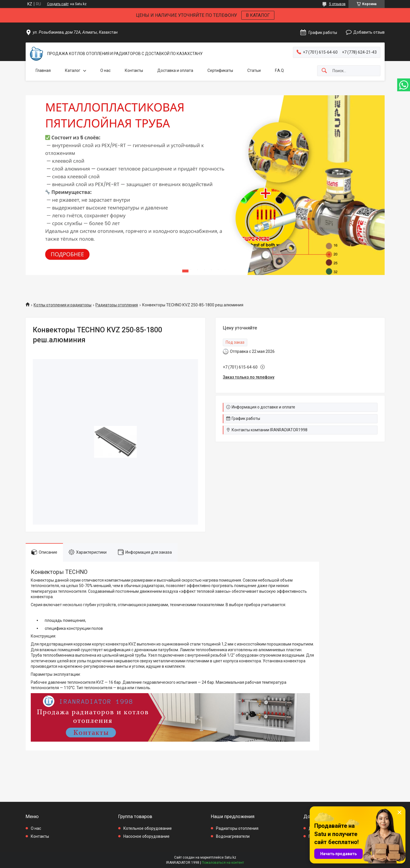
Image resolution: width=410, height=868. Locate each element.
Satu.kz (230, 857)
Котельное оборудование (148, 828)
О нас (105, 70)
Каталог (73, 70)
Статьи (254, 70)
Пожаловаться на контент (223, 863)
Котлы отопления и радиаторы (63, 305)
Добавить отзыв (369, 32)
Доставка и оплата (175, 70)
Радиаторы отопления (117, 305)
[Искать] (324, 71)
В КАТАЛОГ (258, 15)
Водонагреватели (233, 836)
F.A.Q (279, 70)
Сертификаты (220, 70)
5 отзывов (337, 4)
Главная (43, 70)
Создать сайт (58, 4)
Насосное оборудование (146, 836)
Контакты (134, 70)
